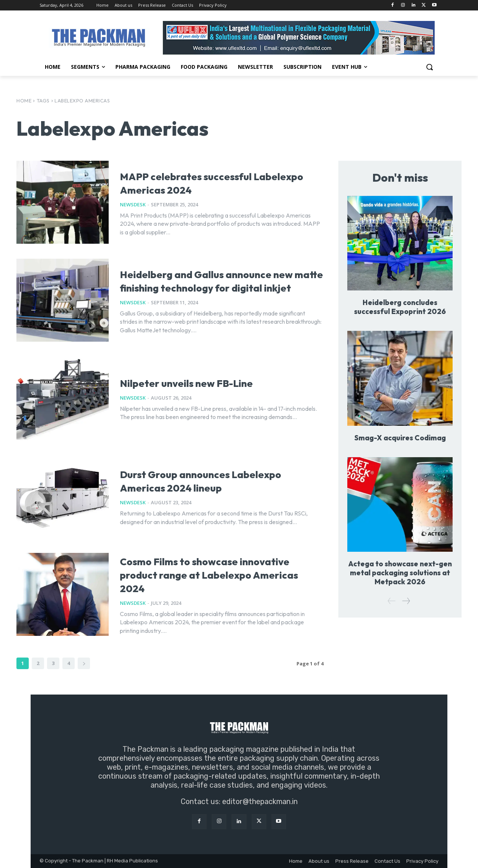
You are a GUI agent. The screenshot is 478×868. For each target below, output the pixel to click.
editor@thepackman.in (260, 801)
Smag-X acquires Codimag (400, 438)
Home (24, 101)
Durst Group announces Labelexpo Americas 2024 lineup (203, 480)
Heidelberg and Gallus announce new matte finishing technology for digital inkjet (214, 280)
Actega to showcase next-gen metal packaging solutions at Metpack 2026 (400, 573)
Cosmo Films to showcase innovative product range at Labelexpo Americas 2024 (209, 574)
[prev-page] (392, 602)
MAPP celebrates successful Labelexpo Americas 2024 (208, 182)
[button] (429, 67)
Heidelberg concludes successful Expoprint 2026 (400, 307)
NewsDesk (133, 204)
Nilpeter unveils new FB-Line (211, 382)
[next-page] (84, 663)
